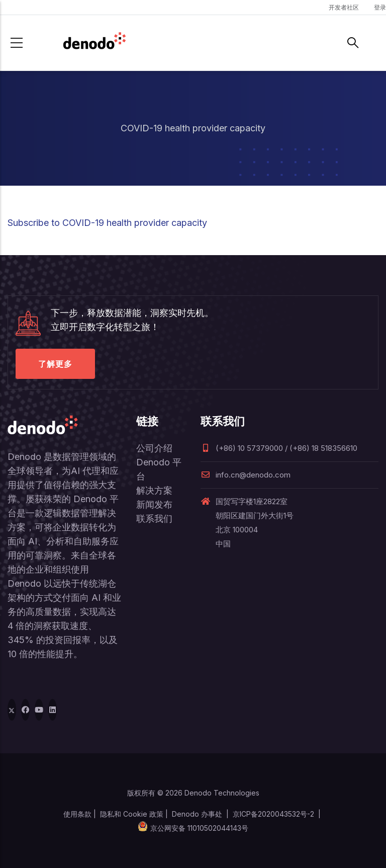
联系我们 (154, 519)
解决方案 (154, 490)
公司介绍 (154, 448)
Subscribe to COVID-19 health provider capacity (107, 223)
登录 (380, 7)
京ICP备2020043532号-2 (273, 814)
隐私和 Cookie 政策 (132, 814)
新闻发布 (154, 504)
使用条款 (77, 814)
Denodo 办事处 (197, 814)
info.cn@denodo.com (246, 475)
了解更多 (55, 364)
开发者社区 (344, 7)
